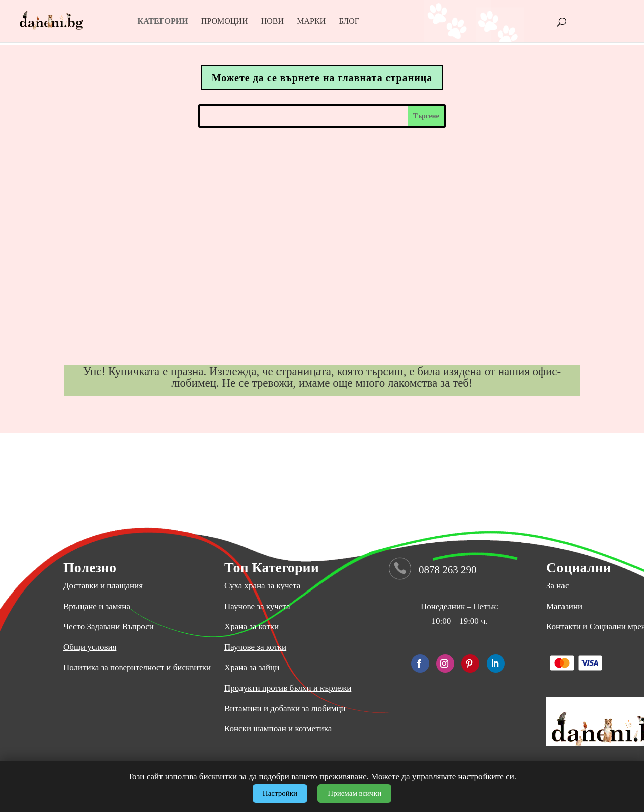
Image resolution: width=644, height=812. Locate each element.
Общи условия (90, 647)
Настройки (280, 793)
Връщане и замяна (97, 606)
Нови (272, 21)
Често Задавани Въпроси (109, 626)
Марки (311, 21)
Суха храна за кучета (262, 586)
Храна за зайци (252, 667)
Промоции (225, 21)
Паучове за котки (255, 647)
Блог (349, 21)
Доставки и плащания (103, 586)
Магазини (564, 606)
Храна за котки (252, 626)
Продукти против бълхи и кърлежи (288, 688)
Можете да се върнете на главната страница (322, 78)
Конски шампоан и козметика (278, 729)
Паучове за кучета (257, 606)
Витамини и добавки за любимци (285, 709)
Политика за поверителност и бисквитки (137, 667)
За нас (558, 586)
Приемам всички (354, 793)
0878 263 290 (448, 570)
